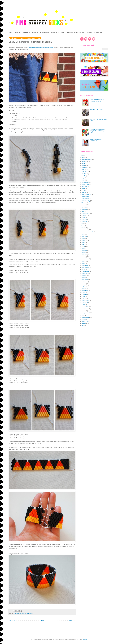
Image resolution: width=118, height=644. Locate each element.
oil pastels (84, 251)
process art (85, 280)
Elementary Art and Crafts (94, 32)
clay (83, 211)
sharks (83, 292)
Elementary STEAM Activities (76, 32)
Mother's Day (85, 184)
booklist (84, 207)
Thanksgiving (85, 197)
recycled (84, 286)
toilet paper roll (86, 313)
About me (18, 32)
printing (84, 278)
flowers (84, 228)
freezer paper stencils (87, 232)
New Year (84, 186)
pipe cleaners (85, 267)
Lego (83, 178)
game (83, 234)
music (83, 244)
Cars (83, 157)
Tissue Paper (85, 199)
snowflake (84, 294)
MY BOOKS (26, 32)
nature (83, 247)
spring (83, 298)
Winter (83, 203)
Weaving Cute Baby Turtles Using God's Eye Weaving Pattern (97, 131)
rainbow (84, 284)
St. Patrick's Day (86, 195)
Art (82, 155)
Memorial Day (85, 182)
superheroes (85, 309)
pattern (83, 263)
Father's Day (85, 168)
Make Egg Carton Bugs (96, 110)
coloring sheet (85, 213)
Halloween (84, 172)
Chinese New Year (87, 159)
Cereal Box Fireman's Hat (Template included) (97, 100)
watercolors (85, 321)
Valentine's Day (86, 201)
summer (84, 305)
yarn (83, 325)
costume (84, 215)
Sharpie (84, 192)
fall (82, 224)
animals (84, 205)
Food (83, 170)
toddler (83, 311)
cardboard (84, 209)
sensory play (85, 290)
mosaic (84, 242)
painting (84, 257)
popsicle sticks (86, 271)
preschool (84, 274)
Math (83, 180)
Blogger (85, 639)
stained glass (85, 301)
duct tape (84, 220)
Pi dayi (83, 188)
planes (83, 269)
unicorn (84, 319)
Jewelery (24, 613)
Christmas (84, 161)
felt (82, 226)
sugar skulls (85, 303)
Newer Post (12, 620)
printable (84, 276)
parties (83, 261)
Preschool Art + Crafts (58, 32)
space (83, 296)
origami (84, 253)
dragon (83, 217)
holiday (84, 240)
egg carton (84, 222)
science (84, 288)
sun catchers (85, 307)
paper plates (85, 259)
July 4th (84, 176)
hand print (84, 236)
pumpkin (84, 282)
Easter (83, 165)
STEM (83, 190)
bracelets (15, 613)
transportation (85, 317)
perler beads (30, 613)
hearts (83, 238)
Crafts (20, 613)
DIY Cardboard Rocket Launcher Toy (96, 140)
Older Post (72, 620)
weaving (84, 323)
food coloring (85, 230)
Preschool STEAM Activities (41, 32)
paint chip (84, 255)
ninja (83, 249)
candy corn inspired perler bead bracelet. (42, 48)
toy (82, 315)
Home (10, 32)
